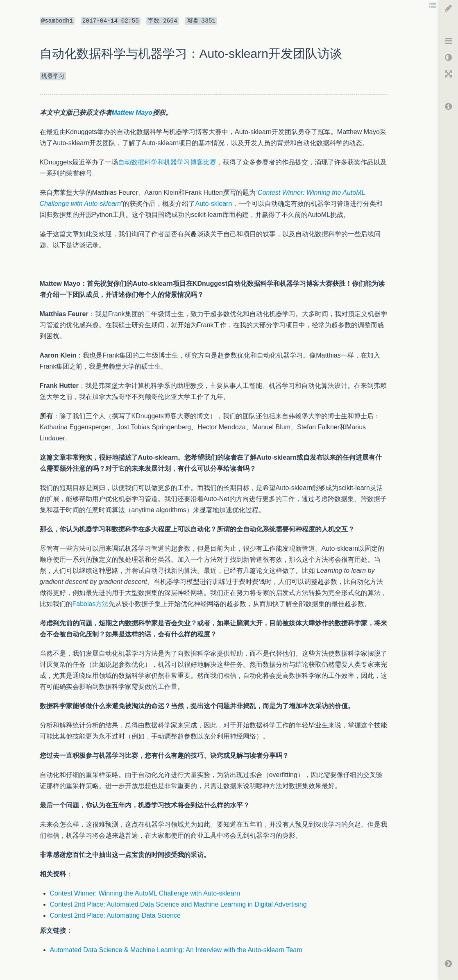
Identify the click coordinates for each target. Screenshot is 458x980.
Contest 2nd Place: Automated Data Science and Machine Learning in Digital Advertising (178, 904)
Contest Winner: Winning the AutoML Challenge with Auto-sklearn (145, 893)
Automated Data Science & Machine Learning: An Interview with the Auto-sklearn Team (176, 950)
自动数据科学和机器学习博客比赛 (167, 162)
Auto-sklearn (213, 204)
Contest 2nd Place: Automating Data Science (115, 915)
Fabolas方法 (91, 604)
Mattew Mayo (132, 113)
